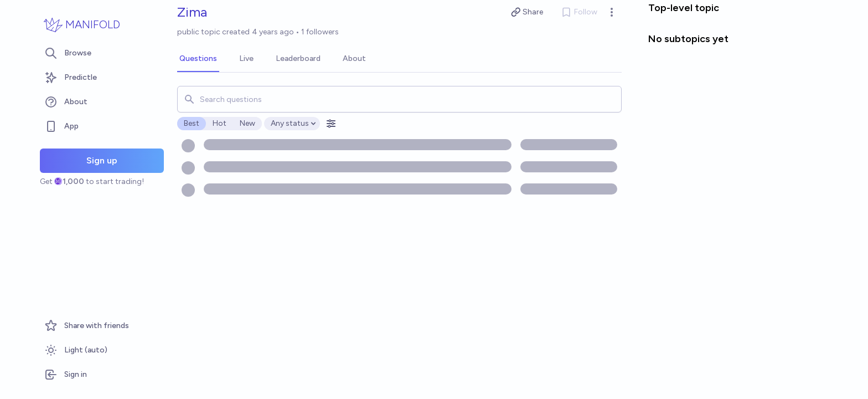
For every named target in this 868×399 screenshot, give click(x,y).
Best (192, 123)
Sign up (102, 160)
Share (527, 12)
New (247, 123)
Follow (579, 12)
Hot (219, 123)
